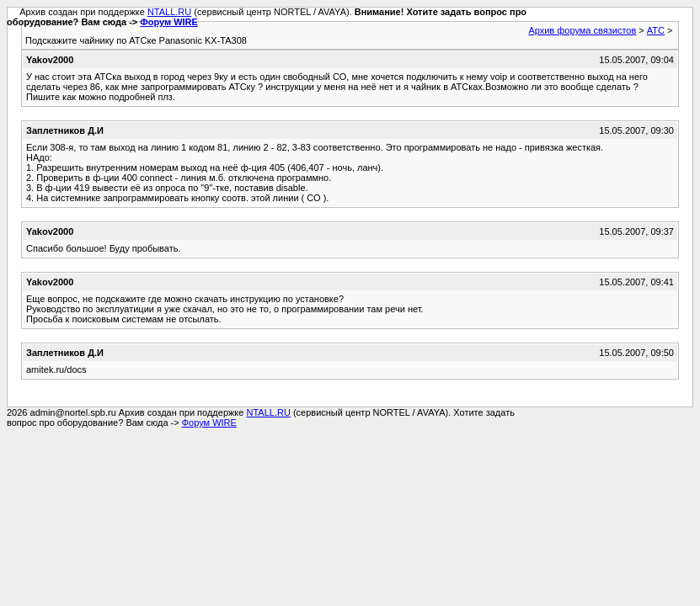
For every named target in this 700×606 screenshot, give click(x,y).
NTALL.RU (169, 12)
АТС (656, 30)
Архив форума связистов (582, 30)
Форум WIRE (169, 22)
